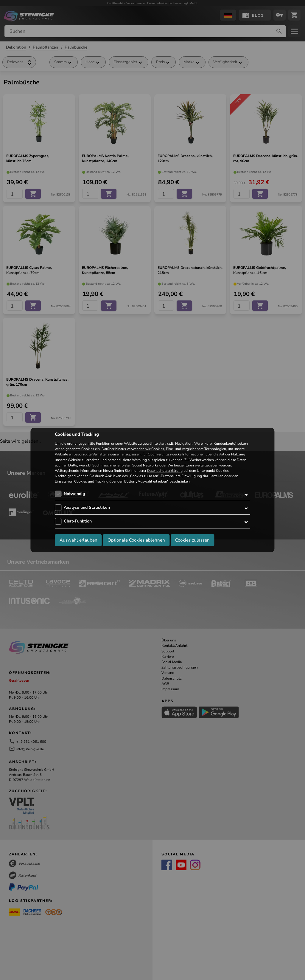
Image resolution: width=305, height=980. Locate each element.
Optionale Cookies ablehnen (136, 540)
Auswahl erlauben (78, 540)
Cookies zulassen (192, 540)
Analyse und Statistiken (87, 507)
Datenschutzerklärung (165, 471)
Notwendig (74, 494)
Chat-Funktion (78, 521)
